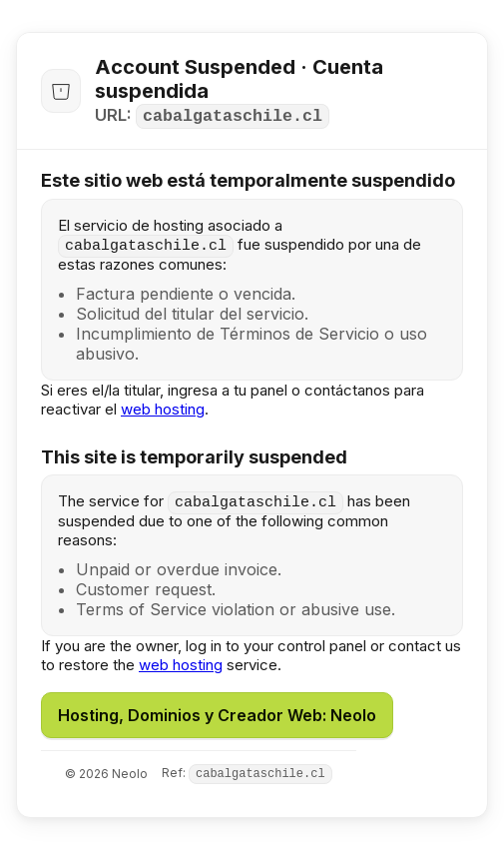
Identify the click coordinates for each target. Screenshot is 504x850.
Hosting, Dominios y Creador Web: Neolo (217, 715)
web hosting (163, 409)
